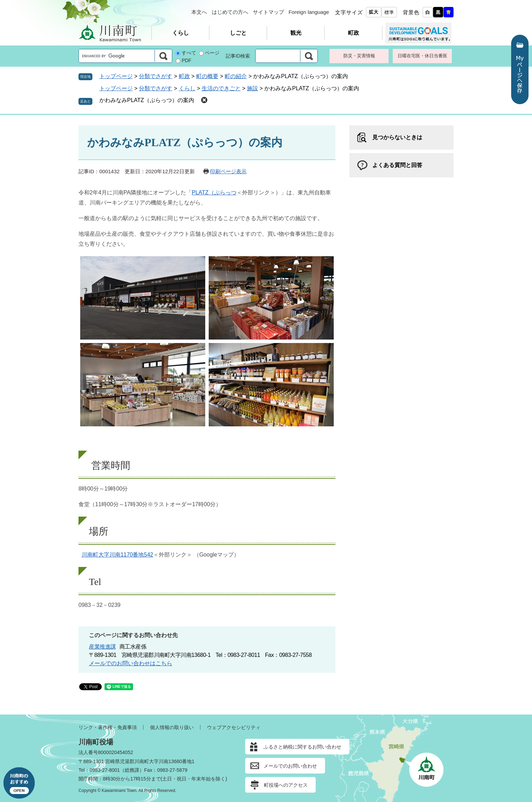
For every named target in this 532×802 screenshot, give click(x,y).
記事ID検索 (238, 56)
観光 (296, 33)
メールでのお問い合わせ (290, 766)
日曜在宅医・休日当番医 (422, 56)
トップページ (116, 76)
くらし (181, 33)
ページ (212, 53)
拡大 (374, 12)
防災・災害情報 (359, 56)
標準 (389, 12)
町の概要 (207, 76)
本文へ (199, 12)
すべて (189, 53)
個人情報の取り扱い (172, 727)
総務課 (132, 770)
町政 (354, 33)
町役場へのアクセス (286, 785)
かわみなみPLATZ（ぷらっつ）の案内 (147, 100)
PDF (186, 60)
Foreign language (309, 12)
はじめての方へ (230, 12)
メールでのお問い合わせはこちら (131, 663)
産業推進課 (102, 647)
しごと (238, 33)
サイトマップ (268, 12)
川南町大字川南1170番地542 (117, 555)
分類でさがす (156, 76)
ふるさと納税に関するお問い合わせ (302, 747)
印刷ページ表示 (228, 171)
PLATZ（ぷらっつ (214, 193)
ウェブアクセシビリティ (234, 727)
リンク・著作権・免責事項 (108, 727)
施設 (252, 88)
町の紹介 (236, 76)
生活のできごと (221, 88)
